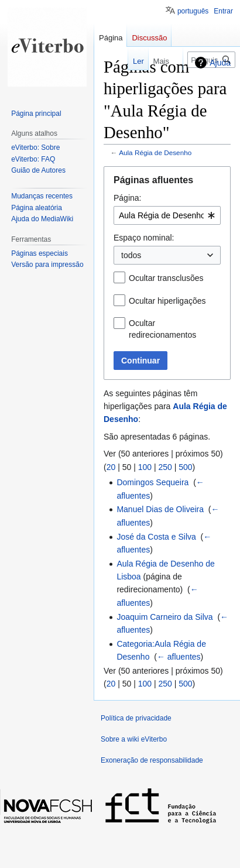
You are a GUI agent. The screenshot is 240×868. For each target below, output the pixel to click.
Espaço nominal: (144, 238)
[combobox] (167, 215)
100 (145, 467)
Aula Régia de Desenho (155, 152)
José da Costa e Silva (156, 537)
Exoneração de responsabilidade (152, 760)
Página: (127, 198)
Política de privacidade (136, 718)
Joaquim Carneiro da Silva (164, 617)
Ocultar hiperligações (167, 301)
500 (185, 467)
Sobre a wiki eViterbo (134, 739)
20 (111, 467)
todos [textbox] (131, 255)
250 (165, 467)
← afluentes (179, 657)
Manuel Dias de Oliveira (160, 509)
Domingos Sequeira (152, 482)
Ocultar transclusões (166, 278)
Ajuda (220, 63)
